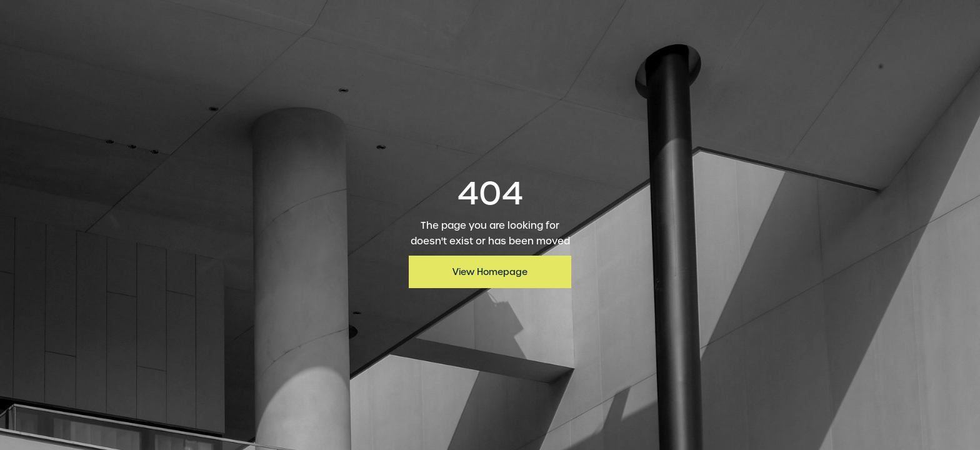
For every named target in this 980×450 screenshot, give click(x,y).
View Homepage (490, 272)
